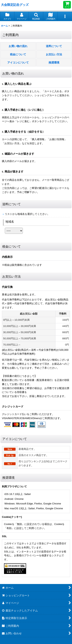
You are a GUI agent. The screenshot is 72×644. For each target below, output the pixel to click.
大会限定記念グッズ (15, 5)
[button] (36, 16)
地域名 (10, 222)
